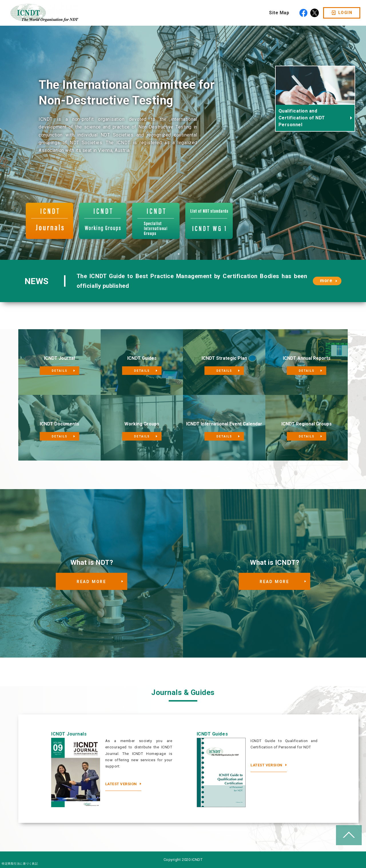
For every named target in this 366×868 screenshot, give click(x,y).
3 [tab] (187, 254)
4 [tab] (196, 254)
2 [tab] (179, 254)
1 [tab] (170, 254)
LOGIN (345, 13)
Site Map (279, 13)
